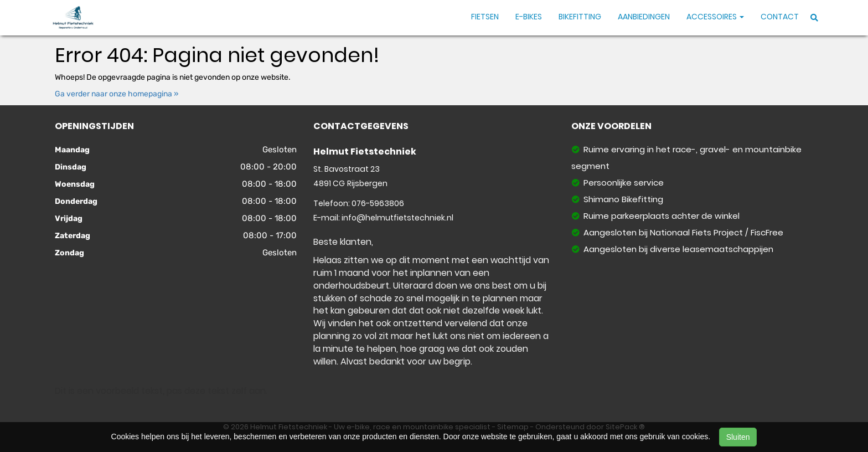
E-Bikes (529, 17)
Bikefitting (580, 17)
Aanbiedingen (644, 17)
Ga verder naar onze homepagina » (117, 94)
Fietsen (485, 17)
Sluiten (738, 437)
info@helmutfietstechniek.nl (397, 218)
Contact (780, 17)
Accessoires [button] (715, 17)
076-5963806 (378, 203)
